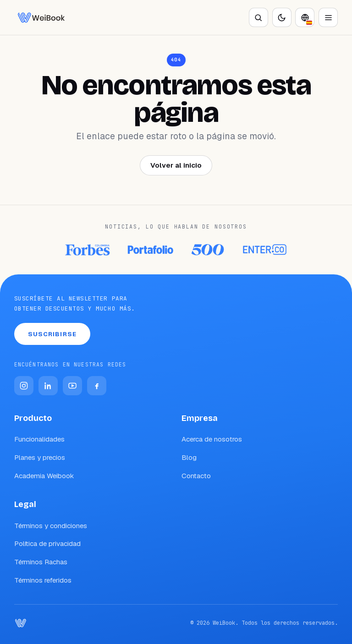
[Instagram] (24, 386)
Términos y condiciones (51, 526)
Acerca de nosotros (212, 439)
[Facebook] (97, 386)
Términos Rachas (41, 562)
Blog (189, 457)
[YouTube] (72, 386)
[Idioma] (305, 17)
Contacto (196, 476)
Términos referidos (43, 580)
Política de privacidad (47, 543)
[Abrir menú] (328, 17)
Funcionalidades (39, 439)
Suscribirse (52, 334)
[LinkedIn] (48, 386)
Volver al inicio (176, 165)
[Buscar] (258, 17)
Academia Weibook (44, 476)
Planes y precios (40, 457)
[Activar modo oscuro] (282, 17)
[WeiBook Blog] (41, 17)
